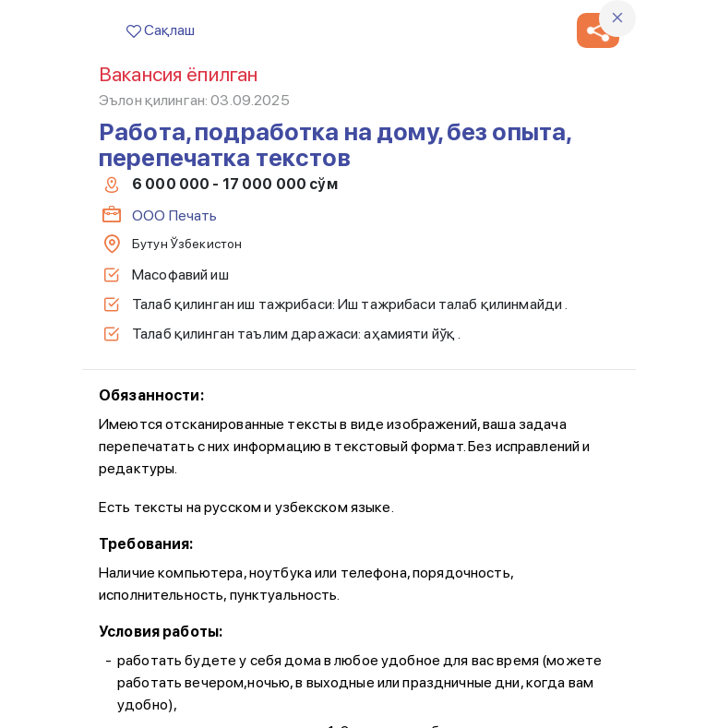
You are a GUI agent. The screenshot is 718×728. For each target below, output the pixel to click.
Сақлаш (161, 30)
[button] (598, 30)
